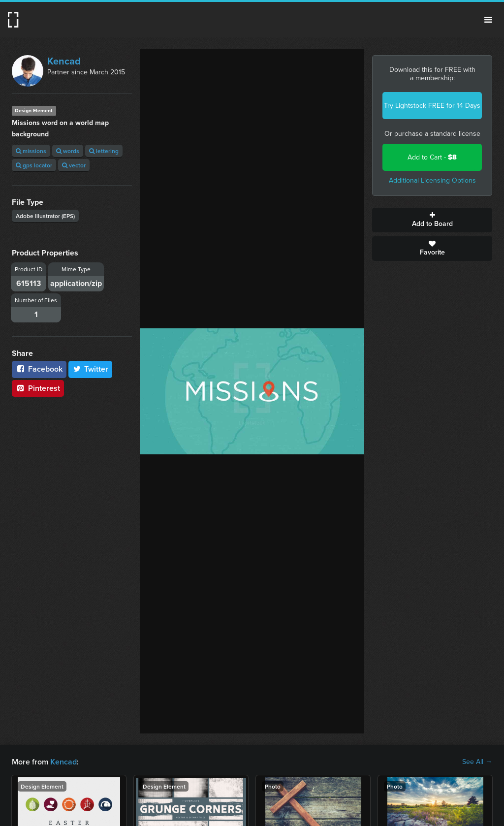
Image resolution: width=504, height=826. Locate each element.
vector (74, 165)
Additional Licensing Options (432, 180)
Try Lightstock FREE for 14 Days (432, 106)
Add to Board (432, 220)
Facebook (39, 369)
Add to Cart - (432, 157)
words (68, 151)
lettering (104, 151)
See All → (477, 762)
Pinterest (38, 388)
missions (31, 151)
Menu (488, 20)
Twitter (91, 369)
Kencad (64, 61)
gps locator (34, 165)
